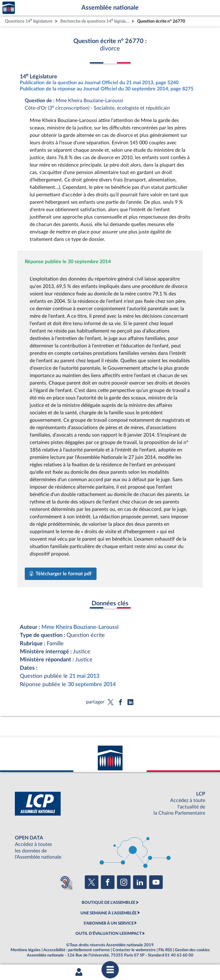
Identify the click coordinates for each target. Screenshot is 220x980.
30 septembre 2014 (92, 684)
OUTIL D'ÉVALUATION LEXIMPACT (109, 934)
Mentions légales (26, 950)
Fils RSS (165, 950)
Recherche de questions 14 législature (95, 21)
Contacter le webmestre (134, 950)
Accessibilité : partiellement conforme (77, 950)
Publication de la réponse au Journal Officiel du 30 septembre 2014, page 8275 (107, 89)
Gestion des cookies (192, 950)
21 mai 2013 (84, 676)
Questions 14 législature (29, 21)
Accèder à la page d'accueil (9, 8)
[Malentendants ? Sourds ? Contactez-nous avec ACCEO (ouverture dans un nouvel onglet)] (65, 882)
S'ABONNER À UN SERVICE (109, 923)
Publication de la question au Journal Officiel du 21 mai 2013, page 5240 (99, 83)
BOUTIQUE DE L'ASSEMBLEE (108, 903)
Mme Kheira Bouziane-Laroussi (80, 627)
